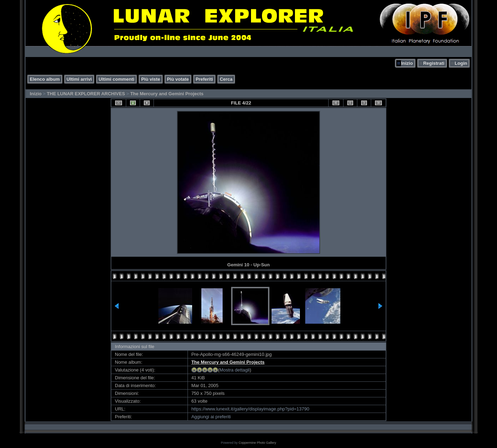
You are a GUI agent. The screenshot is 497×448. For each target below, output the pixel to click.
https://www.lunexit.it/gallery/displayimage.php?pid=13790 (250, 409)
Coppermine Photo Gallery (257, 443)
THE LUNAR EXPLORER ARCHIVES (86, 94)
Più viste (150, 79)
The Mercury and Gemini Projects (167, 94)
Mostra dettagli (234, 370)
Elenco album (45, 79)
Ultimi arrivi (79, 79)
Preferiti (204, 79)
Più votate (178, 79)
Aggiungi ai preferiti (211, 417)
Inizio (407, 63)
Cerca (226, 79)
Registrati (434, 63)
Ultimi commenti (116, 79)
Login (461, 63)
